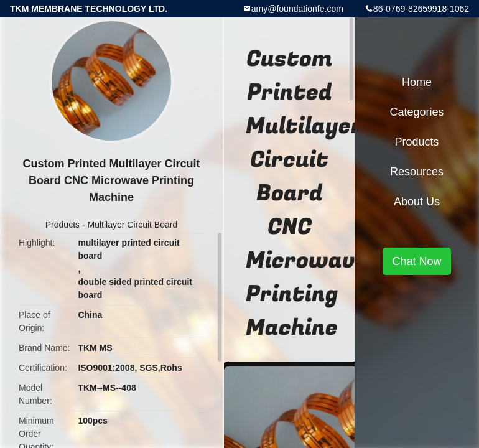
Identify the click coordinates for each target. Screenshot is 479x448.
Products (63, 225)
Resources (417, 172)
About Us (417, 202)
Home (417, 82)
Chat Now (416, 261)
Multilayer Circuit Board (132, 225)
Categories (416, 112)
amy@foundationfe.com (297, 9)
